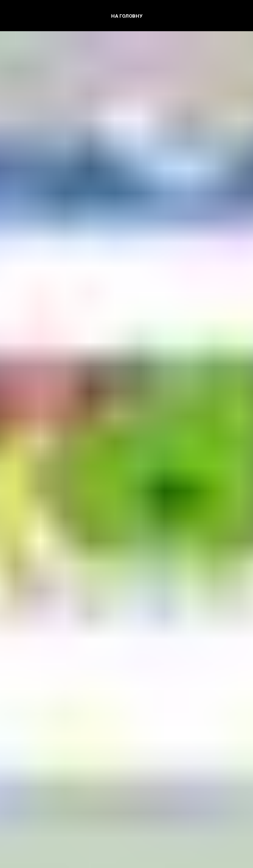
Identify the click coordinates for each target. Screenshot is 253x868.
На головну (127, 16)
